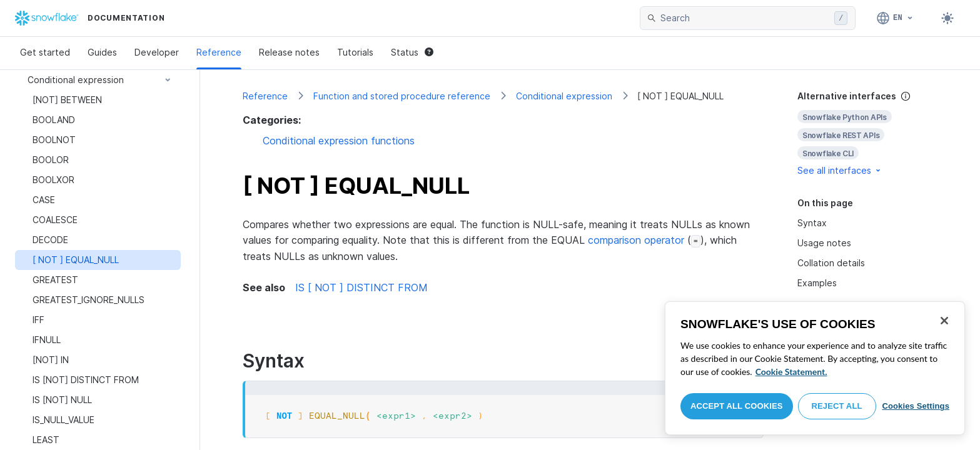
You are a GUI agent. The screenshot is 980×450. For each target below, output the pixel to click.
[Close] (944, 321)
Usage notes (824, 243)
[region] (815, 368)
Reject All (837, 406)
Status (412, 52)
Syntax (812, 223)
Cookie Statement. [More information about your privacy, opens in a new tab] (791, 372)
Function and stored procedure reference (402, 96)
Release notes (289, 52)
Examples (817, 283)
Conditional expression (564, 96)
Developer (157, 52)
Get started (45, 52)
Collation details (831, 263)
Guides (102, 52)
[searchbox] (745, 18)
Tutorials (355, 52)
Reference (219, 52)
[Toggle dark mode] (947, 18)
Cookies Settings (916, 406)
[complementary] (867, 133)
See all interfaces (840, 170)
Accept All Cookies (737, 406)
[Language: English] (895, 18)
